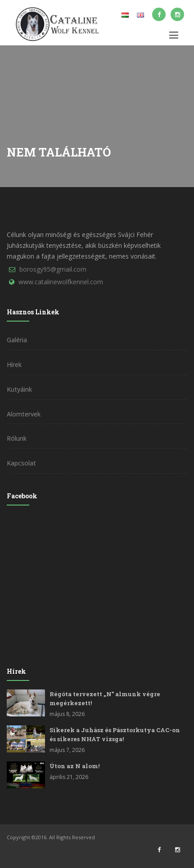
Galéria (17, 340)
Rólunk (17, 438)
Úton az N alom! (74, 766)
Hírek (14, 365)
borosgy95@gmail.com (53, 269)
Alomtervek (24, 414)
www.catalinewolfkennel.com (61, 282)
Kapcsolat (21, 463)
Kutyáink (19, 389)
